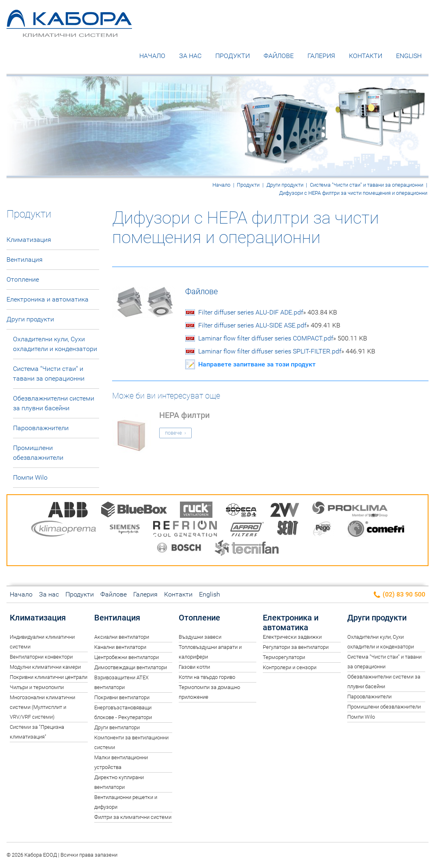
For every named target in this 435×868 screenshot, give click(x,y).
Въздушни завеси (200, 637)
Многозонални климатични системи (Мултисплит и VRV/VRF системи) (42, 708)
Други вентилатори (117, 728)
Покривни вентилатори (122, 698)
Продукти (233, 56)
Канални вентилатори (120, 647)
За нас (190, 56)
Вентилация (25, 260)
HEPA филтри (184, 416)
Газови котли (194, 667)
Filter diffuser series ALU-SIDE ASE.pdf (269, 326)
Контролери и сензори (290, 668)
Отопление (23, 280)
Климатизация (29, 240)
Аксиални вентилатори (122, 637)
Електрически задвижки (292, 637)
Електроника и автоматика (48, 300)
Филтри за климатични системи (133, 817)
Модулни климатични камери (45, 667)
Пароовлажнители (41, 428)
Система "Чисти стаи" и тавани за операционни (367, 185)
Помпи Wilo (30, 478)
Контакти (366, 56)
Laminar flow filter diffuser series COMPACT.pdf (283, 339)
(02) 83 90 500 (399, 595)
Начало (152, 56)
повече (173, 433)
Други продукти (285, 185)
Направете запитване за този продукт (257, 365)
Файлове (279, 56)
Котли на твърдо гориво (207, 677)
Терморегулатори (284, 658)
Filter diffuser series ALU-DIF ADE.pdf (268, 313)
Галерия (321, 56)
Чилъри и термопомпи (37, 688)
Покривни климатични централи (49, 677)
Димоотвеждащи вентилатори (131, 668)
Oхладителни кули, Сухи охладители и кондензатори (55, 344)
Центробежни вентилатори (127, 658)
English (409, 56)
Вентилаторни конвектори (41, 657)
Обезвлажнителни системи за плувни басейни (54, 404)
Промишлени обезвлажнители (38, 453)
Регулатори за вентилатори (296, 647)
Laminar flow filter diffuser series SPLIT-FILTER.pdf (287, 352)
